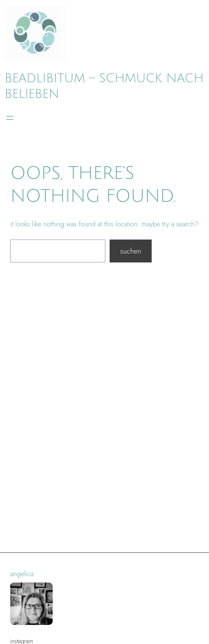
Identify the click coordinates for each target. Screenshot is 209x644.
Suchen (131, 251)
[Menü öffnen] (10, 118)
